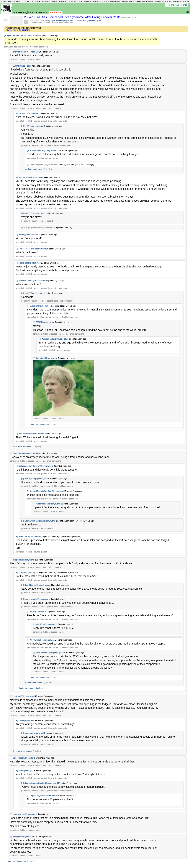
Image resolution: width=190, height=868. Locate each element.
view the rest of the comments (18, 30)
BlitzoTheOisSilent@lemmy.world (51, 653)
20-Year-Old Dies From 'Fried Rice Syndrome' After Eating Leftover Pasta (73, 17)
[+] (28, 165)
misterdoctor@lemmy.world (48, 504)
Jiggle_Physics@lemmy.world (43, 796)
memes (54, 1)
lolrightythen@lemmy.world (25, 814)
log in (168, 5)
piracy (30, 1)
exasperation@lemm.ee (23, 837)
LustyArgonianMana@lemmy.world (40, 227)
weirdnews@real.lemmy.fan (30, 12)
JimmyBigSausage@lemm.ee (43, 165)
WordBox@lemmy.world (47, 624)
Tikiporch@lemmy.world (24, 560)
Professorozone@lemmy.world (32, 249)
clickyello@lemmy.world (29, 113)
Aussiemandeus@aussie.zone (32, 281)
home (3, 1)
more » (186, 1)
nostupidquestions (111, 1)
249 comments (36, 23)
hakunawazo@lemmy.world (31, 434)
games (96, 1)
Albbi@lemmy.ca (26, 771)
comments (56, 13)
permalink (8, 47)
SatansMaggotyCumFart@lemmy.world (36, 466)
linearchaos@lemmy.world (30, 536)
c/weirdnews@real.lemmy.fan (88, 20)
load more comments (34, 169)
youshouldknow (163, 1)
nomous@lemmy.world (35, 733)
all (10, 1)
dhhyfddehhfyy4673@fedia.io (26, 52)
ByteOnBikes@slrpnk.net (62, 20)
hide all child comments (62, 23)
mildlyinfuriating (145, 1)
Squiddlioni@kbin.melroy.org (37, 585)
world (45, 1)
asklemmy (64, 1)
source (25, 47)
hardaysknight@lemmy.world (37, 599)
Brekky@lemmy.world (28, 235)
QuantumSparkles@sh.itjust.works (23, 36)
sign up (176, 5)
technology (19, 1)
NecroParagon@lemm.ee (30, 263)
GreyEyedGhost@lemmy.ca (42, 640)
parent (38, 59)
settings (184, 5)
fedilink (47, 23)
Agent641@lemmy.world (47, 358)
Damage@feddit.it (38, 612)
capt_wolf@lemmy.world (24, 696)
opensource (128, 1)
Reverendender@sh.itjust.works (44, 151)
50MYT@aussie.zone (22, 66)
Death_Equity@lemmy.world (25, 453)
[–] (5, 36)
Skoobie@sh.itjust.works (24, 758)
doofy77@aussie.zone (34, 213)
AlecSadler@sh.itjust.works (31, 177)
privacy (87, 1)
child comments (39, 47)
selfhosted (76, 1)
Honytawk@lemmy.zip (28, 572)
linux (38, 1)
